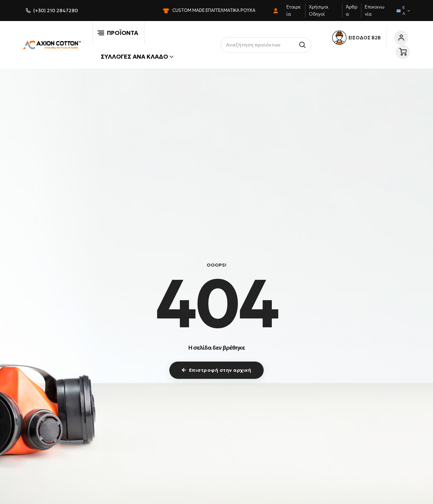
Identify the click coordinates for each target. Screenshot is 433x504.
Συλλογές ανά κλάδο (137, 57)
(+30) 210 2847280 (56, 11)
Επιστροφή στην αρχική (216, 370)
